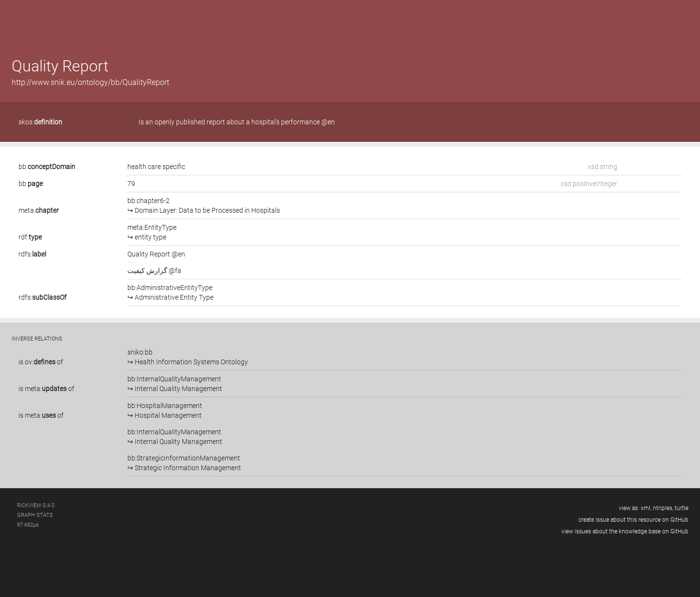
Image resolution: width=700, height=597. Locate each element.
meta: (39, 210)
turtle (682, 508)
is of (41, 362)
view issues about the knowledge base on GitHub (625, 531)
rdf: (30, 237)
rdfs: (32, 254)
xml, (646, 508)
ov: (40, 362)
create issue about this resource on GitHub (633, 520)
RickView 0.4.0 (36, 505)
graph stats (35, 515)
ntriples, (663, 508)
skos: (40, 122)
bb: (47, 167)
